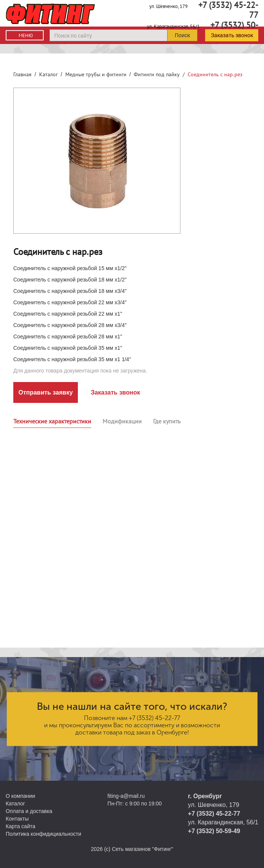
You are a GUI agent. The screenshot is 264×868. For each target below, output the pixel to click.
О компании (20, 796)
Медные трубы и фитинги (96, 74)
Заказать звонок (232, 35)
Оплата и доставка (29, 811)
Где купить (167, 421)
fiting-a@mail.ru (126, 796)
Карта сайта (21, 826)
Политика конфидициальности (43, 834)
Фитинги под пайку (157, 74)
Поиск (182, 35)
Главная (22, 74)
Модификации (122, 421)
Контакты (17, 819)
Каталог (48, 74)
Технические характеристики (52, 421)
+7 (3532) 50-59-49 (214, 831)
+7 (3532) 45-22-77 (154, 718)
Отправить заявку (45, 392)
